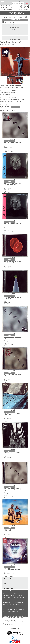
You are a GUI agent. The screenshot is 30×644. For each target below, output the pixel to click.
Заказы (15, 32)
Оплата (5, 581)
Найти (26, 17)
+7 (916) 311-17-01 (7, 7)
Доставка (6, 583)
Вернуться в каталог (15, 27)
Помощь (15, 37)
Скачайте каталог (15, 20)
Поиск (5, 17)
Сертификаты (15, 34)
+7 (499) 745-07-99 (7, 6)
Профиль (15, 29)
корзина (22, 1)
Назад (15, 25)
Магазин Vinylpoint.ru (9, 591)
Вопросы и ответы (15, 39)
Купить (16, 107)
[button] (28, 48)
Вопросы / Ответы (8, 588)
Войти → (15, 1)
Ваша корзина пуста (18, 4)
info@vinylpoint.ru (6, 9)
